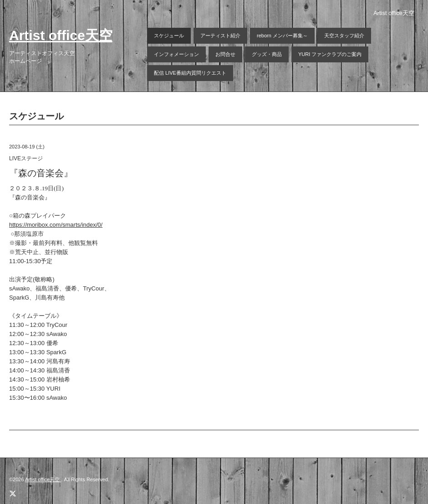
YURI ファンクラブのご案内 (330, 54)
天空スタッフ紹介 (344, 36)
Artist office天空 (61, 35)
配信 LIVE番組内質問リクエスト (190, 73)
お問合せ (225, 54)
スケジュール (169, 36)
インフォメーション (176, 54)
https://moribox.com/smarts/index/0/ (56, 225)
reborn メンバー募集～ (282, 36)
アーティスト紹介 (220, 36)
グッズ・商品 (267, 54)
